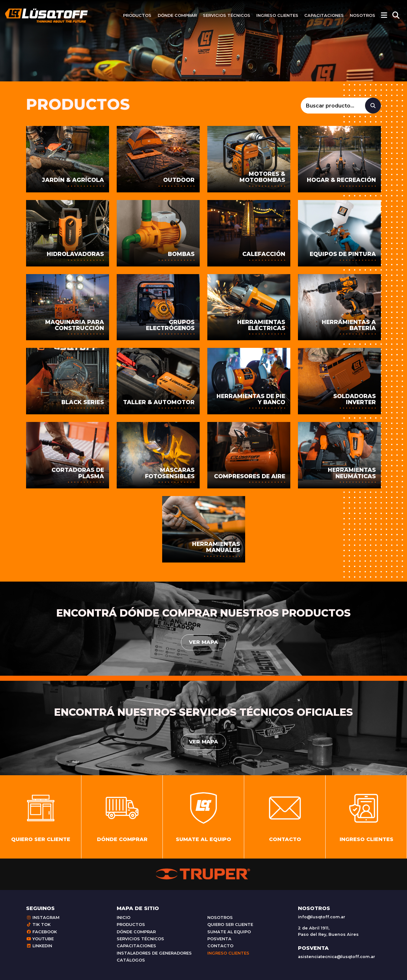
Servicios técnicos (227, 15)
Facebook (41, 932)
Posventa (219, 939)
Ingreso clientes (277, 15)
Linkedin (39, 946)
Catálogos (131, 960)
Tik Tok (38, 925)
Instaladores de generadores (154, 953)
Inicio (124, 918)
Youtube (40, 939)
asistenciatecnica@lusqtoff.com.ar (337, 957)
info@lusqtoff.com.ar (322, 917)
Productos (137, 15)
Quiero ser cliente (230, 925)
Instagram (43, 918)
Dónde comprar (177, 15)
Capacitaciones (324, 15)
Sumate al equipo (229, 932)
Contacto (220, 946)
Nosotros (362, 15)
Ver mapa (203, 642)
